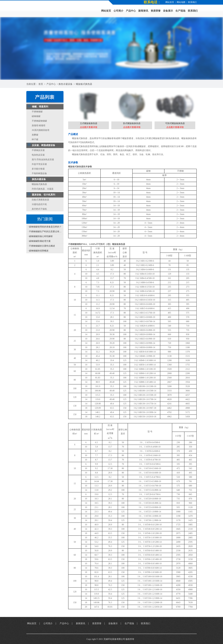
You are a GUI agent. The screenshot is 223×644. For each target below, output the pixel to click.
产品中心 (51, 84)
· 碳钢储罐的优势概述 (38, 251)
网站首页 (170, 2)
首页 (41, 84)
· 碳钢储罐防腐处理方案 (39, 241)
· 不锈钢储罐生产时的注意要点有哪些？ (46, 232)
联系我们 (192, 2)
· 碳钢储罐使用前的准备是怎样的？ (45, 227)
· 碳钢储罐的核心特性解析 (40, 236)
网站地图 (181, 2)
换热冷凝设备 (66, 84)
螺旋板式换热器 (84, 84)
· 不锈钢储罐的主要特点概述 (41, 246)
